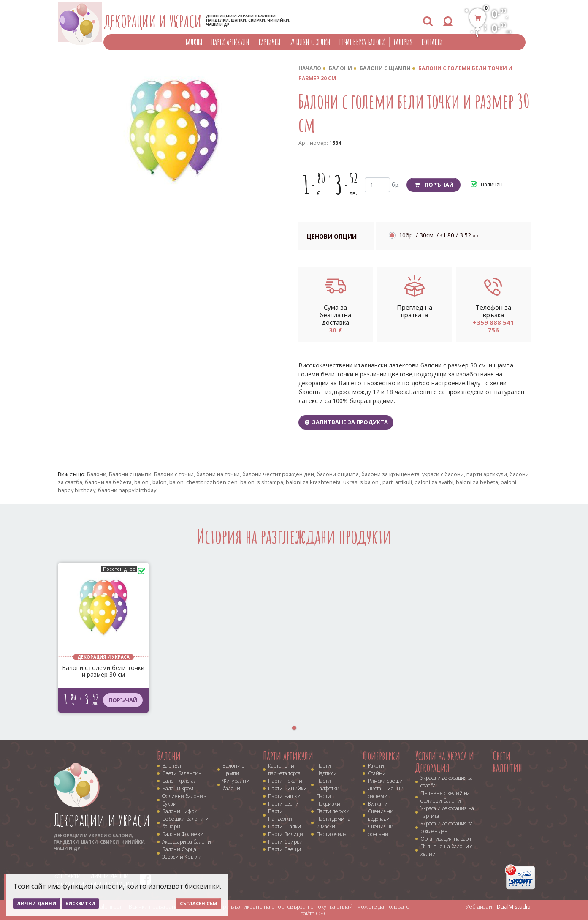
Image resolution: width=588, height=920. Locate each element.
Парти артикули (230, 42)
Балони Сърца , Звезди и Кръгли (182, 853)
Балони (194, 42)
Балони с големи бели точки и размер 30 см (103, 671)
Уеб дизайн (498, 906)
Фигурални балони (236, 785)
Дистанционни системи (386, 792)
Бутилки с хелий (310, 42)
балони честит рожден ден (278, 474)
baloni (142, 482)
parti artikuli (397, 482)
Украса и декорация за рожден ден (447, 827)
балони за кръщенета (390, 474)
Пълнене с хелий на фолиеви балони (445, 797)
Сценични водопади (381, 815)
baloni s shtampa (262, 482)
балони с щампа (338, 474)
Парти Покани (285, 781)
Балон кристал (179, 781)
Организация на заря (446, 839)
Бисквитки (80, 903)
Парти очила (331, 834)
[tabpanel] (103, 638)
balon (160, 482)
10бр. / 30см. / (439, 235)
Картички (270, 42)
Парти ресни (283, 804)
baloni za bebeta (477, 482)
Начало (310, 68)
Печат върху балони (362, 42)
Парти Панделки (280, 815)
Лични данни (37, 903)
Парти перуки (333, 811)
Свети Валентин (182, 773)
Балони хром (178, 788)
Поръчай (434, 185)
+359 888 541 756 (493, 326)
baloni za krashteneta (313, 482)
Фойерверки (381, 756)
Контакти (432, 42)
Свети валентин (507, 762)
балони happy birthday (127, 490)
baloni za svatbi (434, 482)
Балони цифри (180, 811)
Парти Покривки (328, 800)
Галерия (403, 42)
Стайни (377, 773)
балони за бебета (108, 482)
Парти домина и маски (333, 823)
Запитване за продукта (346, 422)
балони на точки (218, 474)
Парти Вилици (286, 834)
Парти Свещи (285, 849)
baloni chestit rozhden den (203, 482)
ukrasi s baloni (362, 482)
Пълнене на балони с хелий (446, 850)
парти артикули (487, 474)
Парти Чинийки (287, 788)
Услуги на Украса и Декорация (445, 762)
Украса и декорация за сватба (447, 782)
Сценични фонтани (381, 830)
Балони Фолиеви (183, 834)
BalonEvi (172, 766)
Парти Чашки (284, 796)
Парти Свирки (285, 842)
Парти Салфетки (328, 785)
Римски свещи (385, 781)
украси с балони (443, 474)
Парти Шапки (285, 826)
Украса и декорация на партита (447, 812)
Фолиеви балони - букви (184, 800)
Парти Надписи (327, 769)
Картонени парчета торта (284, 769)
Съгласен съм (199, 903)
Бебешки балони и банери (185, 823)
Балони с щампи (385, 68)
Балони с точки (174, 474)
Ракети (376, 766)
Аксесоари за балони (187, 842)
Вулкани (378, 804)
